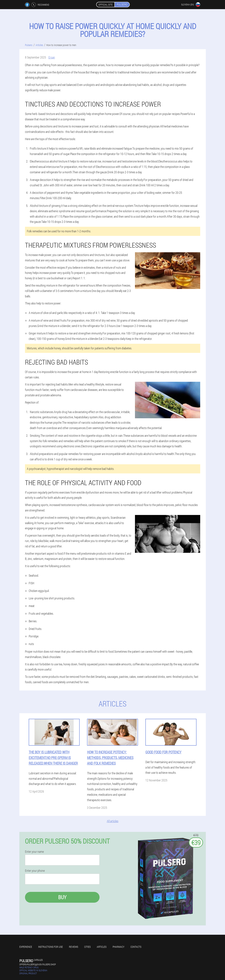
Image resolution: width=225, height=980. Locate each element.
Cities (87, 947)
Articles (102, 947)
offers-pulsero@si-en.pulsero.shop (38, 964)
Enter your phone (35, 871)
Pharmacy (118, 947)
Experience (26, 947)
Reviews (74, 947)
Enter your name (34, 852)
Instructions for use (51, 947)
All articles (113, 821)
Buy (62, 897)
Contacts (136, 947)
